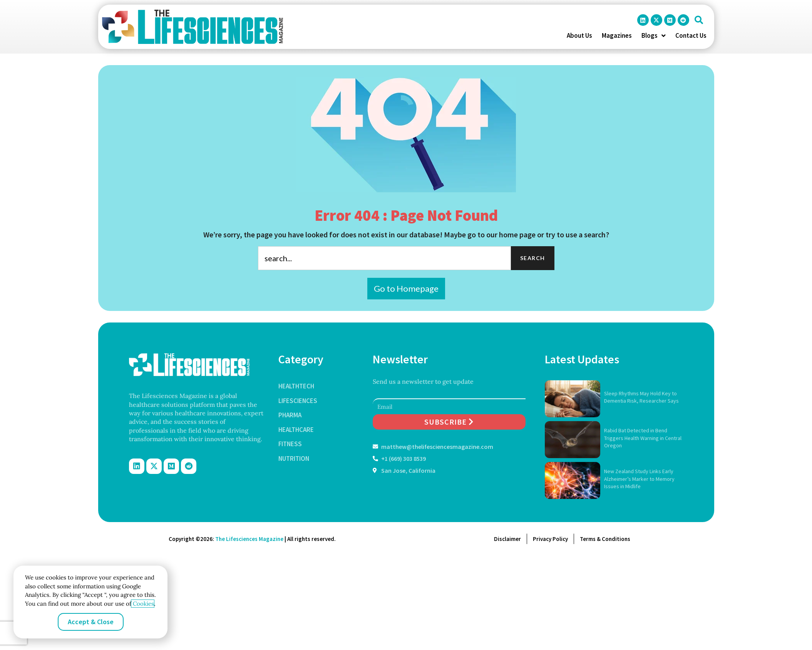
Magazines (617, 35)
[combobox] (385, 258)
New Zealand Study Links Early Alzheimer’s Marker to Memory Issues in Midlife (639, 479)
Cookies (143, 604)
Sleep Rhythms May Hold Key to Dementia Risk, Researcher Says (641, 397)
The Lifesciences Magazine (249, 539)
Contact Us (691, 35)
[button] (699, 20)
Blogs (654, 35)
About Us (579, 35)
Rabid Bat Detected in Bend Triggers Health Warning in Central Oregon (643, 438)
